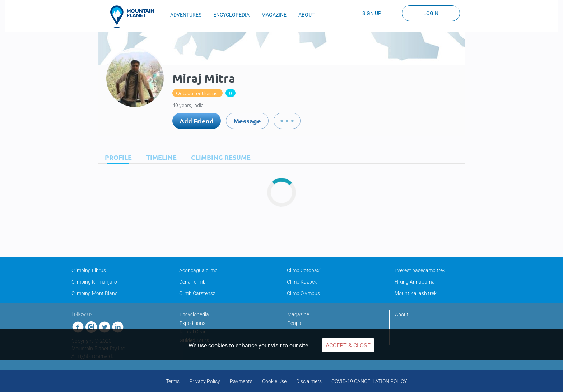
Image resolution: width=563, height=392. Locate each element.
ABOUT (306, 15)
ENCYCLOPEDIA (231, 15)
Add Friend (197, 121)
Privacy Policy (205, 381)
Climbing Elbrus (89, 270)
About (402, 314)
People (295, 323)
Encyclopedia (194, 314)
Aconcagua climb (198, 270)
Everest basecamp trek (420, 270)
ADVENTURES (186, 15)
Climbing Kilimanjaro (94, 282)
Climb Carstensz (197, 293)
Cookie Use (274, 381)
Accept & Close (348, 346)
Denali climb (192, 282)
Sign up (372, 13)
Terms (173, 381)
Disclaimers (309, 381)
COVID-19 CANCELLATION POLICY (369, 381)
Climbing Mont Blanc (94, 293)
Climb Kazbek (302, 282)
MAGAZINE (274, 15)
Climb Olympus (303, 293)
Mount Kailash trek (416, 293)
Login (431, 13)
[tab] (117, 157)
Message (247, 121)
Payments (241, 381)
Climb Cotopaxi (304, 270)
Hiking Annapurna (415, 282)
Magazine (298, 314)
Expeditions (192, 323)
